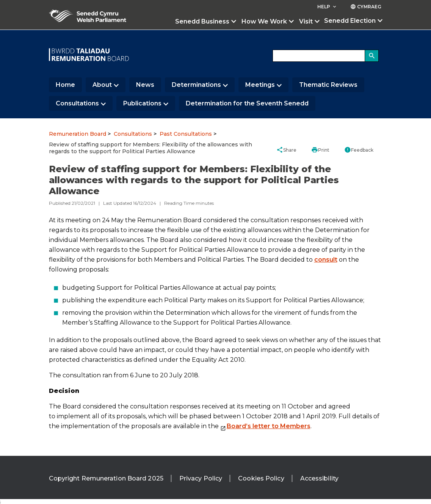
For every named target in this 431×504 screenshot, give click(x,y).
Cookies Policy (261, 478)
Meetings (260, 85)
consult (326, 260)
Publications (142, 103)
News (145, 85)
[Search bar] (326, 56)
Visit (306, 21)
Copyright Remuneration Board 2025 (106, 478)
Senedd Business (202, 21)
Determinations (196, 85)
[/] (89, 55)
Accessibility (319, 478)
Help (327, 7)
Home (65, 85)
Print (320, 150)
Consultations (77, 103)
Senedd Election (350, 21)
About (102, 85)
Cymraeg (366, 7)
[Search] (372, 56)
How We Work (264, 21)
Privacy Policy (201, 478)
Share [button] (286, 150)
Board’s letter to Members (269, 426)
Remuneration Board (78, 134)
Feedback (359, 150)
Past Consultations (186, 134)
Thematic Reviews (328, 85)
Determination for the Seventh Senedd (247, 103)
